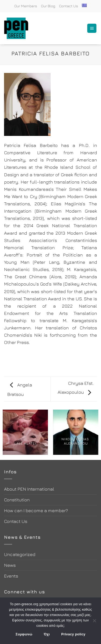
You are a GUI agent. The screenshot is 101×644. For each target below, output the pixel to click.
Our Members (26, 6)
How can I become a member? (36, 511)
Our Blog (48, 6)
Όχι (47, 634)
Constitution (17, 500)
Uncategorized (20, 554)
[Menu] (92, 28)
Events (11, 576)
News (10, 565)
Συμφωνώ (24, 634)
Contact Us (69, 6)
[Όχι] (94, 622)
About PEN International (29, 489)
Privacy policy (73, 634)
